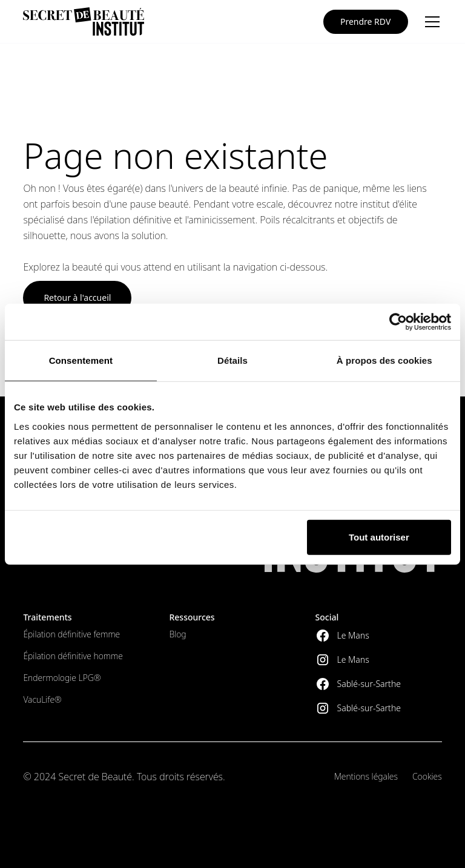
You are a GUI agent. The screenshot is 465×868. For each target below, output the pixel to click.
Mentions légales (366, 776)
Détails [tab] (232, 360)
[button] (430, 22)
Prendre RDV (365, 21)
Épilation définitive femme (71, 634)
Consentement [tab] (81, 360)
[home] (84, 21)
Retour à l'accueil (77, 298)
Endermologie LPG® (62, 678)
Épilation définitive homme (73, 656)
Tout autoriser (379, 537)
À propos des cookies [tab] (384, 360)
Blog (177, 634)
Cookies (427, 776)
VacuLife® (42, 699)
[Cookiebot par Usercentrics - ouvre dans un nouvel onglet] (398, 322)
